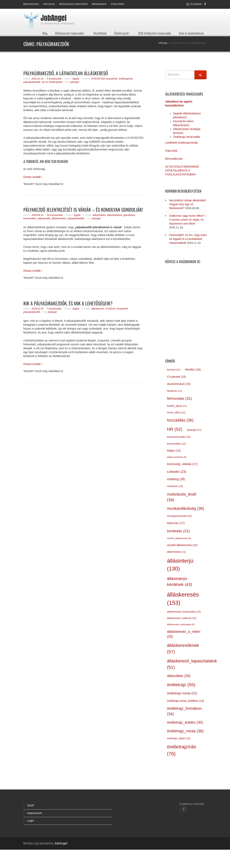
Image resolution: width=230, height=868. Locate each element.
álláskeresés (98, 309)
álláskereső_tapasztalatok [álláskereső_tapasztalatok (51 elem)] (192, 664)
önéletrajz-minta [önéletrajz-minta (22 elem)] (182, 693)
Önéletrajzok (122, 33)
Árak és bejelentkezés (191, 33)
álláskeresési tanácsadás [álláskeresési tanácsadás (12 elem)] (184, 612)
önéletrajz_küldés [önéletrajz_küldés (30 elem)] (185, 722)
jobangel (75, 82)
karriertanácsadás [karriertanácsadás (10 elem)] (179, 437)
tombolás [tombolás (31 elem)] (178, 531)
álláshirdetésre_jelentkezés (121, 215)
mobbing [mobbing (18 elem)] (176, 479)
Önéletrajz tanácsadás (187, 137)
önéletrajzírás (126, 79)
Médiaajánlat (99, 4)
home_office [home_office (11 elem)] (176, 413)
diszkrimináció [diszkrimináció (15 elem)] (179, 384)
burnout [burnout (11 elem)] (174, 370)
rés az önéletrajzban (52, 82)
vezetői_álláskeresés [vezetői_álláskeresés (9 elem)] (179, 538)
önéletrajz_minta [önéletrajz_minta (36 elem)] (185, 731)
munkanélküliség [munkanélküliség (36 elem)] (186, 508)
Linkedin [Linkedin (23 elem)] (177, 472)
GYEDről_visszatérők (117, 309)
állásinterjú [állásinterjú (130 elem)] (180, 565)
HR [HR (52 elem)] (175, 429)
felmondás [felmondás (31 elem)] (179, 398)
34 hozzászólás (55, 215)
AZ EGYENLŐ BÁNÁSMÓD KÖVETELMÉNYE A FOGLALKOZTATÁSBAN (182, 171)
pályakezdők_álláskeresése (52, 218)
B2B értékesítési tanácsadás (155, 33)
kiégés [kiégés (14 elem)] (174, 451)
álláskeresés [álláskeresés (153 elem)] (183, 599)
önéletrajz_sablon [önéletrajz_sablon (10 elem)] (179, 738)
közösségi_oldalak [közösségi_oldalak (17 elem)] (182, 464)
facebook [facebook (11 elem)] (174, 391)
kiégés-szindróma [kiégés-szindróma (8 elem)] (177, 457)
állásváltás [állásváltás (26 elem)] (179, 676)
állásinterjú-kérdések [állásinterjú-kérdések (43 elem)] (180, 581)
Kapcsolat (49, 4)
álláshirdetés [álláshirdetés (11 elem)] (176, 552)
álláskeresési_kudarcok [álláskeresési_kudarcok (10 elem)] (182, 618)
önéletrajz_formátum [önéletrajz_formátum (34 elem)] (184, 711)
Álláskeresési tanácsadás (70, 33)
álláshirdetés (99, 215)
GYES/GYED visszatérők (104, 79)
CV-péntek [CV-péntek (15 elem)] (176, 377)
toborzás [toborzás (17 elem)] (176, 523)
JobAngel (54, 18)
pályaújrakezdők (32, 82)
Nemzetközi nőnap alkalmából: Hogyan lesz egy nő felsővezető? (188, 204)
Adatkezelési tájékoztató (73, 4)
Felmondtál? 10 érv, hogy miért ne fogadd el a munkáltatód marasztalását (188, 239)
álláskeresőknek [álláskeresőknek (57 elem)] (183, 648)
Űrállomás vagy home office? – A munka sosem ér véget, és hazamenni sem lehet (188, 220)
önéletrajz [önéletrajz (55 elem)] (181, 685)
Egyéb (76, 79)
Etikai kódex (118, 4)
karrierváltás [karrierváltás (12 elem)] (177, 444)
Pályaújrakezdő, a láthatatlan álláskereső (66, 73)
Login (31, 821)
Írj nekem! (196, 4)
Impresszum (35, 813)
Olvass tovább (33, 177)
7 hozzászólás (54, 309)
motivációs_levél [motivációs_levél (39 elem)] (182, 497)
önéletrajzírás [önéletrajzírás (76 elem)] (182, 750)
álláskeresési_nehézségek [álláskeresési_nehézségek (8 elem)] (181, 624)
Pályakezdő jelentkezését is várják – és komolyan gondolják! (83, 209)
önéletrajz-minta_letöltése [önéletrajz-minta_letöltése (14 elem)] (186, 701)
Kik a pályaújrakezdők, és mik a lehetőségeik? (68, 303)
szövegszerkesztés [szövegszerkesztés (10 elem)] (179, 516)
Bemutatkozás (31, 4)
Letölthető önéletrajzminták (182, 143)
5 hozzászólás (54, 79)
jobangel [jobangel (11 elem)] (194, 430)
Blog (45, 33)
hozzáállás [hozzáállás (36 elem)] (180, 420)
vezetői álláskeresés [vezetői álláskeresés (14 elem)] (182, 545)
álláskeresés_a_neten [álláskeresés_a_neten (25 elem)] (184, 634)
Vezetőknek (100, 33)
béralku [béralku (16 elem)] (193, 369)
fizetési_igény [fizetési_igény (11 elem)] (177, 406)
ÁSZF (31, 805)
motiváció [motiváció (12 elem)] (175, 486)
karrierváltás (30, 218)
